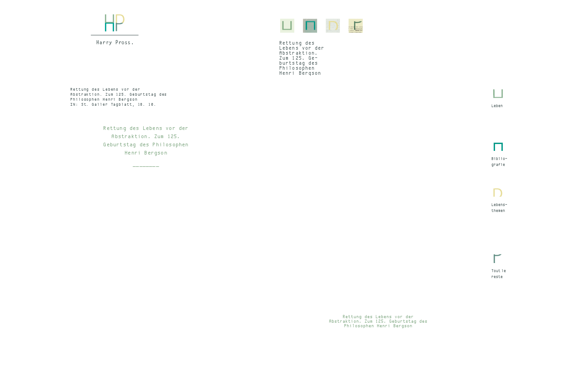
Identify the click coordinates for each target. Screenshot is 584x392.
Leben (497, 106)
